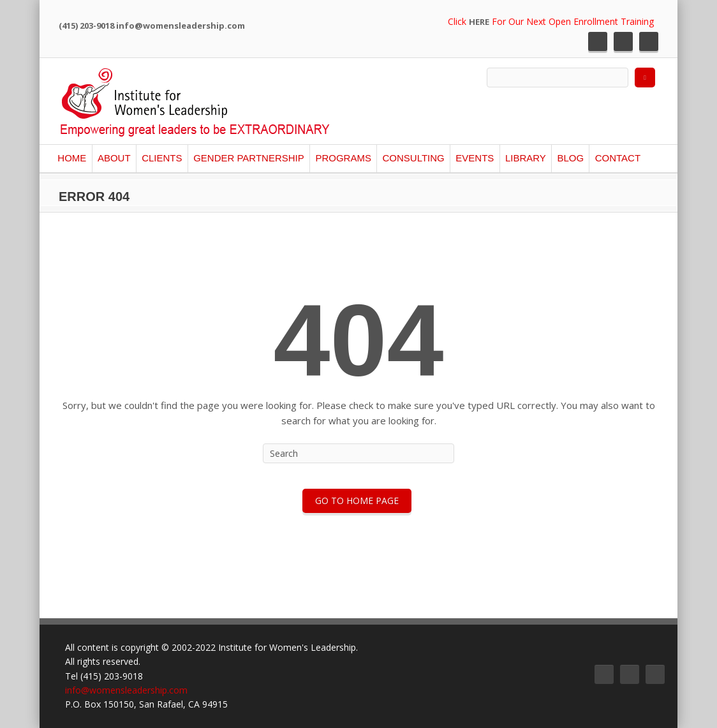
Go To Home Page (357, 501)
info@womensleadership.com (126, 690)
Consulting (413, 158)
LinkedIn (649, 41)
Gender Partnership (249, 158)
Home (72, 158)
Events (475, 158)
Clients (162, 158)
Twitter (598, 41)
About (114, 158)
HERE (479, 22)
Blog (570, 158)
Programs (343, 158)
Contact (618, 158)
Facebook (623, 41)
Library (526, 158)
